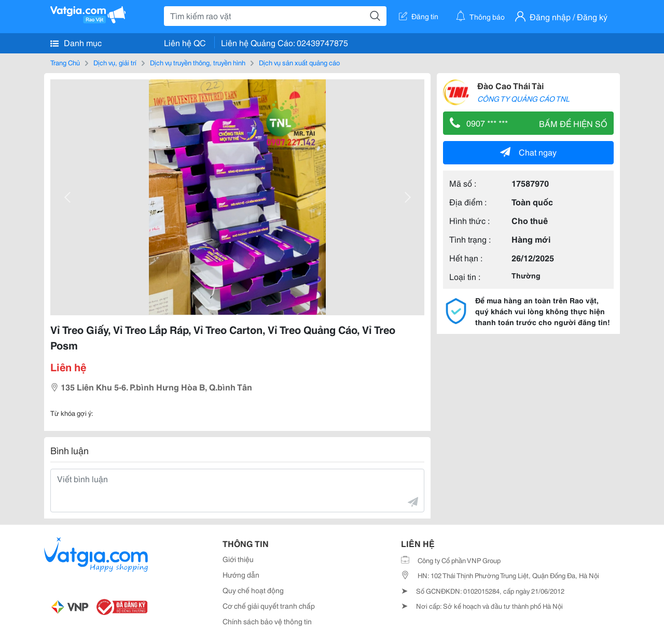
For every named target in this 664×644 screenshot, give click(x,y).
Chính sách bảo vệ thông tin (267, 621)
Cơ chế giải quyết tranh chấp (269, 606)
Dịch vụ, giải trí (115, 62)
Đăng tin (419, 16)
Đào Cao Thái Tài (510, 85)
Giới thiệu (238, 559)
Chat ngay (528, 152)
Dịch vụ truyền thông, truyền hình (198, 62)
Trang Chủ (65, 62)
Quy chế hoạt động (253, 590)
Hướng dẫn (241, 575)
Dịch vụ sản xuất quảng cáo (299, 62)
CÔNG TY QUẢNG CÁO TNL (523, 99)
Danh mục (76, 43)
